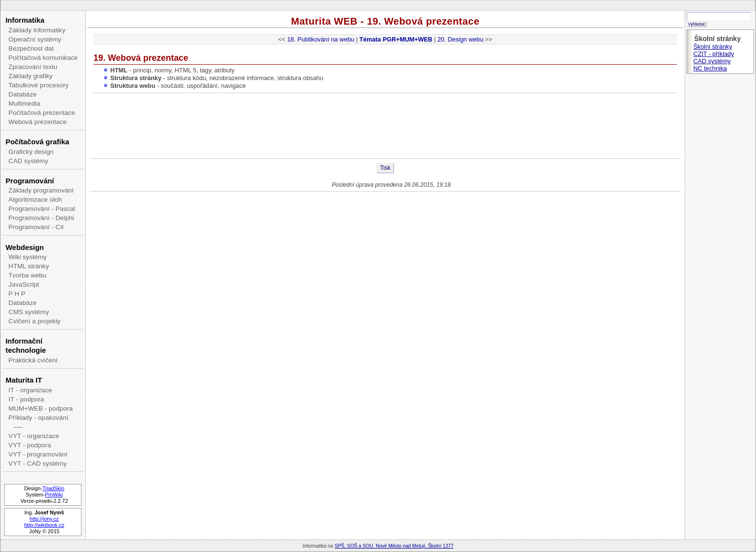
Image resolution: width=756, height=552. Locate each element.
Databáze (23, 94)
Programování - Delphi (41, 218)
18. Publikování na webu (320, 39)
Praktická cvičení (33, 360)
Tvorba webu (28, 275)
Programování (30, 181)
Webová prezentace (38, 122)
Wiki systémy (28, 257)
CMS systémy (29, 312)
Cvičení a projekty (35, 321)
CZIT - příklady (714, 54)
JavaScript (24, 284)
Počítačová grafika (37, 142)
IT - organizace (30, 390)
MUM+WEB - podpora (41, 408)
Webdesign (24, 247)
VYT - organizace (34, 436)
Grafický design (31, 152)
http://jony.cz (44, 519)
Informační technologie (26, 345)
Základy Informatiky (37, 30)
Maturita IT (24, 380)
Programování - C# (36, 227)
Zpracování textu (33, 67)
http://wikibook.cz (44, 525)
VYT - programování (38, 454)
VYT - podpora (30, 445)
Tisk (385, 168)
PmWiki (54, 495)
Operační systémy (35, 39)
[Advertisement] (385, 127)
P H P (17, 294)
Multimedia (25, 103)
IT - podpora (27, 399)
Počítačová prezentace (42, 113)
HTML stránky (29, 266)
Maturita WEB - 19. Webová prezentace (385, 21)
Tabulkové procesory (39, 85)
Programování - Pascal (42, 209)
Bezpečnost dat (31, 48)
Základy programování (41, 190)
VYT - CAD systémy (38, 463)
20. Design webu (460, 39)
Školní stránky (713, 47)
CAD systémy (28, 161)
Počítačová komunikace (43, 58)
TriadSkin (54, 488)
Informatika (25, 20)
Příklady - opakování (39, 418)
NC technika (710, 68)
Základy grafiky (31, 76)
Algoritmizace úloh (35, 200)
